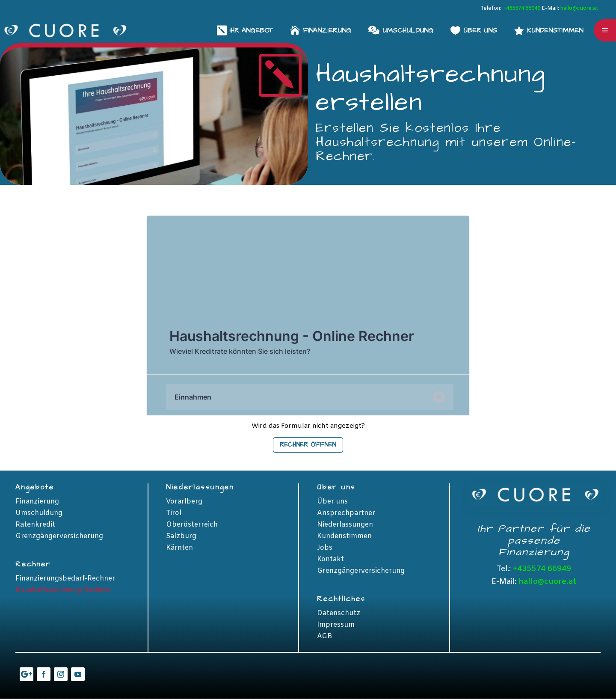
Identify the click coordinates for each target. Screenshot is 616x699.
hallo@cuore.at (579, 9)
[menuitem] (549, 30)
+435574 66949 (521, 9)
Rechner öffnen (308, 445)
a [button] (605, 30)
